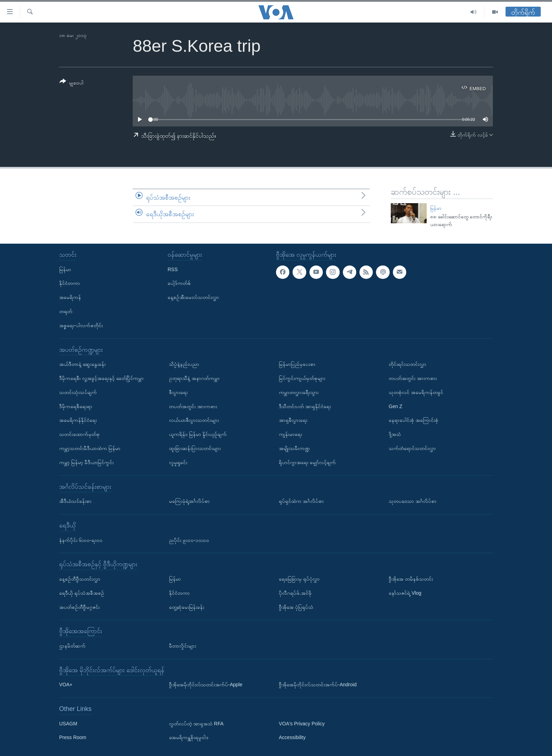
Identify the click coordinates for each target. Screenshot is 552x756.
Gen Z (396, 406)
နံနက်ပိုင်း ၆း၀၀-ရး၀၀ (81, 540)
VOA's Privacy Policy (302, 724)
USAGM (68, 724)
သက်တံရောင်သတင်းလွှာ (412, 448)
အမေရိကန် (70, 297)
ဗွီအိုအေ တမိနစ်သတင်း (411, 579)
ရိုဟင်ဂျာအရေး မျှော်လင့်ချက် (307, 462)
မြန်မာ (436, 208)
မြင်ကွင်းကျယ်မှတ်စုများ (302, 378)
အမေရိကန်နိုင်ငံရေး (78, 420)
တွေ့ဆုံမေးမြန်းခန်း (187, 607)
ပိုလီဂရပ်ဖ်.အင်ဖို (295, 593)
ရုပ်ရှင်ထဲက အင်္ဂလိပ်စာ (301, 501)
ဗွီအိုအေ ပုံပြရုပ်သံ (296, 607)
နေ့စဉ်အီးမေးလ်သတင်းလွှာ (193, 297)
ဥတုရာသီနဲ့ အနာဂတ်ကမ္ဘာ (194, 378)
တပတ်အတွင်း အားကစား (193, 406)
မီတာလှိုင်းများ (183, 646)
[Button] (71, 83)
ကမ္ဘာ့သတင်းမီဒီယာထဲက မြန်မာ (90, 448)
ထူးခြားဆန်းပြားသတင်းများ (195, 448)
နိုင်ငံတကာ (70, 283)
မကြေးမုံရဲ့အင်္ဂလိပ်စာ (189, 501)
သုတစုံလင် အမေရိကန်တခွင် (416, 392)
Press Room (73, 737)
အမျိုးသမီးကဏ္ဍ (294, 448)
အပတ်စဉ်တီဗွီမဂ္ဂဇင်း (79, 607)
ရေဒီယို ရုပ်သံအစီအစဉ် (82, 593)
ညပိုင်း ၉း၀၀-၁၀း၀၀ (189, 540)
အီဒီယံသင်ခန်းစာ (75, 501)
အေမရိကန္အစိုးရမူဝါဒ (189, 737)
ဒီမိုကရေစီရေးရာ (76, 406)
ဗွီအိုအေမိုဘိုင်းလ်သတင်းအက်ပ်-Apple (206, 685)
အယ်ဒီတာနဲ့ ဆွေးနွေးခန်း (82, 364)
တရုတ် (66, 311)
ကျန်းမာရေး (290, 434)
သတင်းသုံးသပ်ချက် (78, 392)
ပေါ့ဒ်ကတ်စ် (179, 283)
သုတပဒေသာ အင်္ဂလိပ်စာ (413, 501)
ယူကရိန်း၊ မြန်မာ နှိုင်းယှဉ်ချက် (198, 434)
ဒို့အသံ (395, 434)
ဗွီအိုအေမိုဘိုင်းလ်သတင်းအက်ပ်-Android (318, 685)
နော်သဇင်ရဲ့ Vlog (405, 593)
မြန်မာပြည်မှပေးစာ (297, 364)
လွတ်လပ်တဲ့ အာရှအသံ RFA (196, 724)
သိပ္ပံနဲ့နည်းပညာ (184, 364)
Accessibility (292, 737)
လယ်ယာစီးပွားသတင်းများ (194, 420)
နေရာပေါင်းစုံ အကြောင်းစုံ (413, 420)
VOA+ (66, 685)
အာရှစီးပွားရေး (293, 420)
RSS (173, 269)
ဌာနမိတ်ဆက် (72, 646)
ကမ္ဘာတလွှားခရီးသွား (299, 392)
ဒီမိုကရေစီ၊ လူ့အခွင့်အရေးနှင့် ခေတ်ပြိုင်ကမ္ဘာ (101, 378)
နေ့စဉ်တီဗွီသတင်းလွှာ (80, 579)
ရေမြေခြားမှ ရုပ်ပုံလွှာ (299, 579)
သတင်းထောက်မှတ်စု (79, 434)
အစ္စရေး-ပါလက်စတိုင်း (81, 325)
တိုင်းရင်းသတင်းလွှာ (407, 364)
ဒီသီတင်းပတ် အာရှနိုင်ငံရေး (305, 406)
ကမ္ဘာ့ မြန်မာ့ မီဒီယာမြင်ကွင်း (86, 462)
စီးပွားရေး (178, 392)
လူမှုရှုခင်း (178, 462)
